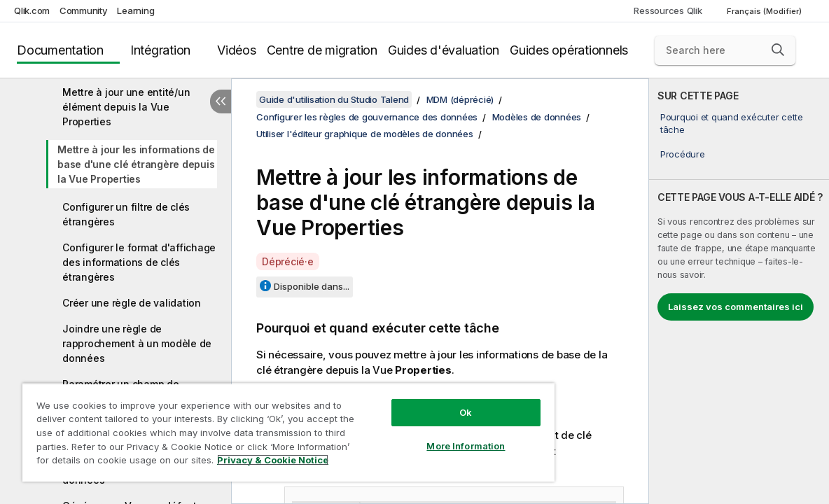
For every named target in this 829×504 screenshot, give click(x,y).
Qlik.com (32, 10)
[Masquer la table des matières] (221, 101)
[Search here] (725, 50)
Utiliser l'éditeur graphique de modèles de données (365, 134)
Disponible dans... (312, 286)
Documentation (60, 50)
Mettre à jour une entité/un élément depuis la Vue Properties (126, 107)
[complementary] (739, 291)
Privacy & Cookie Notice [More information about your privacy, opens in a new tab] (273, 460)
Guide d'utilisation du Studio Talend (334, 99)
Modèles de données (537, 117)
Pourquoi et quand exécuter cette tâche (732, 123)
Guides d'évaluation (444, 50)
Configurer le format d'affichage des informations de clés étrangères (139, 262)
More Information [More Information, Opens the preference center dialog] (466, 446)
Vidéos (237, 50)
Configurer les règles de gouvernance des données (367, 117)
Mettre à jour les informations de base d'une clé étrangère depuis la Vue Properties (136, 164)
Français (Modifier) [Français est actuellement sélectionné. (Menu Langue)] (765, 11)
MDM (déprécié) (460, 99)
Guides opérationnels (569, 50)
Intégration (160, 50)
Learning (135, 10)
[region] (288, 432)
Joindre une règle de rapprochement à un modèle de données (137, 343)
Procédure (683, 154)
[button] (778, 50)
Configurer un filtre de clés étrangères (126, 214)
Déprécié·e (288, 261)
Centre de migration (322, 50)
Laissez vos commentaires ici (736, 307)
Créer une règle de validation (132, 303)
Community (84, 10)
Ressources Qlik (668, 10)
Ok (466, 412)
